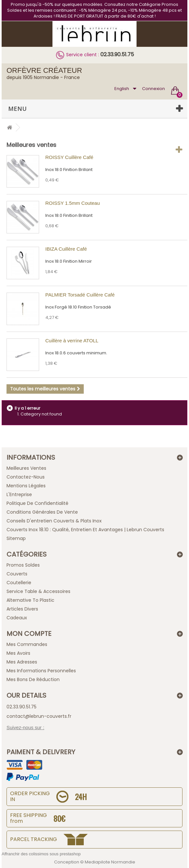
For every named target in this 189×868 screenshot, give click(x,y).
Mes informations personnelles (41, 671)
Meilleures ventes (31, 145)
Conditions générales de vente (42, 512)
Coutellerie (19, 583)
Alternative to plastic (30, 600)
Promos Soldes (23, 565)
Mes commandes (27, 644)
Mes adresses (22, 662)
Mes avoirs (18, 653)
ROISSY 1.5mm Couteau (73, 203)
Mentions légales (26, 486)
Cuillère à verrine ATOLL (72, 341)
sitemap (16, 538)
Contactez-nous (26, 477)
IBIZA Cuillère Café (66, 249)
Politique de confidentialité (37, 503)
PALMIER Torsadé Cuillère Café (80, 295)
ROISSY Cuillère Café (69, 157)
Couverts (17, 574)
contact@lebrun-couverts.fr (39, 716)
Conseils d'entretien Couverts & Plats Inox (54, 521)
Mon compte (29, 634)
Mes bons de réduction (33, 679)
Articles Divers (22, 609)
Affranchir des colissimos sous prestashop (41, 854)
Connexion (153, 89)
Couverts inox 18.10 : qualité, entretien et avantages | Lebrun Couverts (85, 530)
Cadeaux (17, 618)
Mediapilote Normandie (110, 862)
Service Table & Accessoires (38, 591)
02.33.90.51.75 (117, 54)
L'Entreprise (19, 494)
